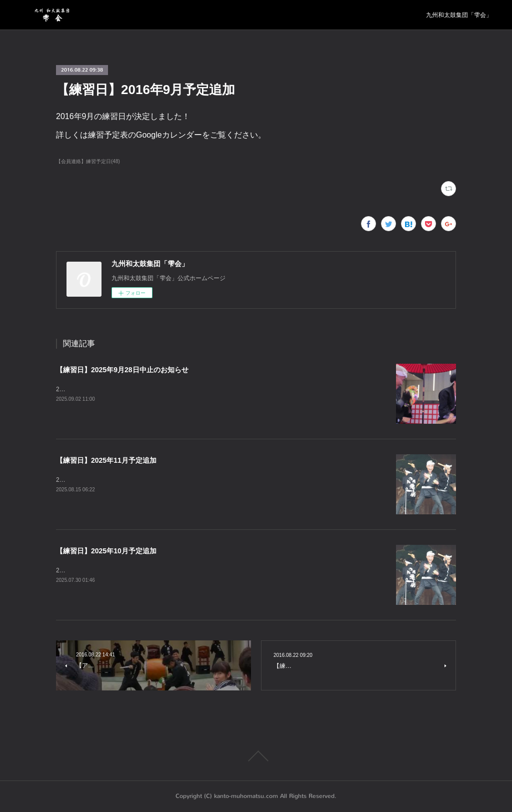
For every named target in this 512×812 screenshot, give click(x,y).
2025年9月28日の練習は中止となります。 (113, 389)
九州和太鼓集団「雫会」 (459, 15)
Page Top (256, 756)
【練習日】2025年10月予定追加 (106, 551)
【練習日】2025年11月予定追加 (106, 460)
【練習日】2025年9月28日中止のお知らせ (122, 370)
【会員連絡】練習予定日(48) (88, 161)
